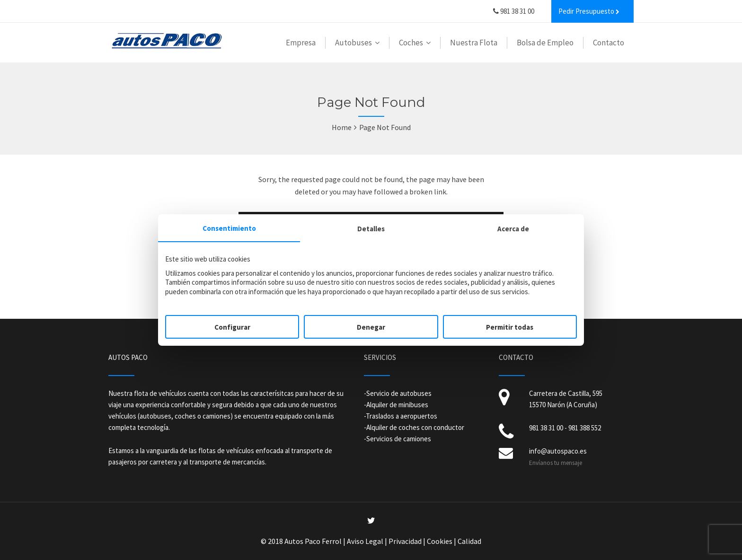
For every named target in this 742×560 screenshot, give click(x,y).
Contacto (609, 43)
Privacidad (405, 541)
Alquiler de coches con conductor (415, 427)
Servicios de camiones (399, 439)
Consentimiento (229, 228)
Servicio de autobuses (399, 393)
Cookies (440, 541)
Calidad (469, 541)
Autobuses (353, 43)
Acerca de (513, 229)
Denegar (371, 327)
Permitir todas (510, 327)
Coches (411, 43)
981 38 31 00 (514, 11)
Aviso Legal (365, 541)
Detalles (371, 229)
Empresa (301, 43)
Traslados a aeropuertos (402, 416)
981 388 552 (585, 428)
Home (342, 127)
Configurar (232, 327)
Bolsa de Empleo (545, 43)
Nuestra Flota (474, 43)
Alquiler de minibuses (397, 405)
